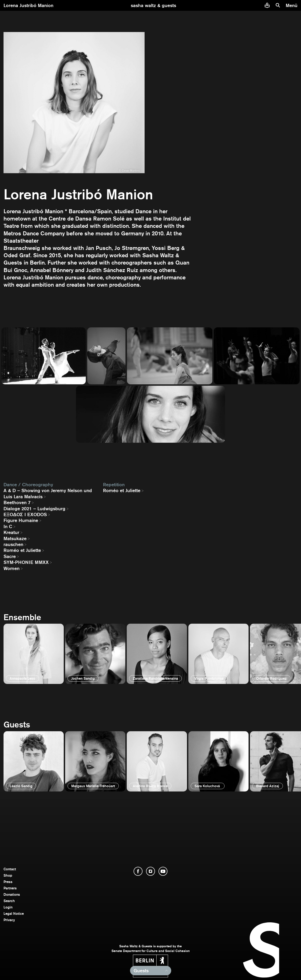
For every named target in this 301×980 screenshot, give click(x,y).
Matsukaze (15, 538)
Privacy (9, 920)
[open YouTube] (163, 871)
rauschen (13, 544)
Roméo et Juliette (22, 550)
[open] (34, 654)
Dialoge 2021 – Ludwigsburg (34, 509)
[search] (278, 5)
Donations (12, 894)
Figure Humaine (21, 520)
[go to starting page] (153, 5)
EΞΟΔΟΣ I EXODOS (25, 514)
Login (8, 907)
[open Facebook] (138, 871)
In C (8, 526)
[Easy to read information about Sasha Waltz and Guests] (267, 5)
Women (12, 568)
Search (9, 901)
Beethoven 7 (17, 502)
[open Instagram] (150, 871)
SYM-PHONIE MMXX (26, 562)
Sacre (10, 556)
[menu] (292, 5)
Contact (10, 869)
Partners (10, 888)
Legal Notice (14, 914)
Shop (8, 875)
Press (8, 882)
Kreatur (11, 532)
